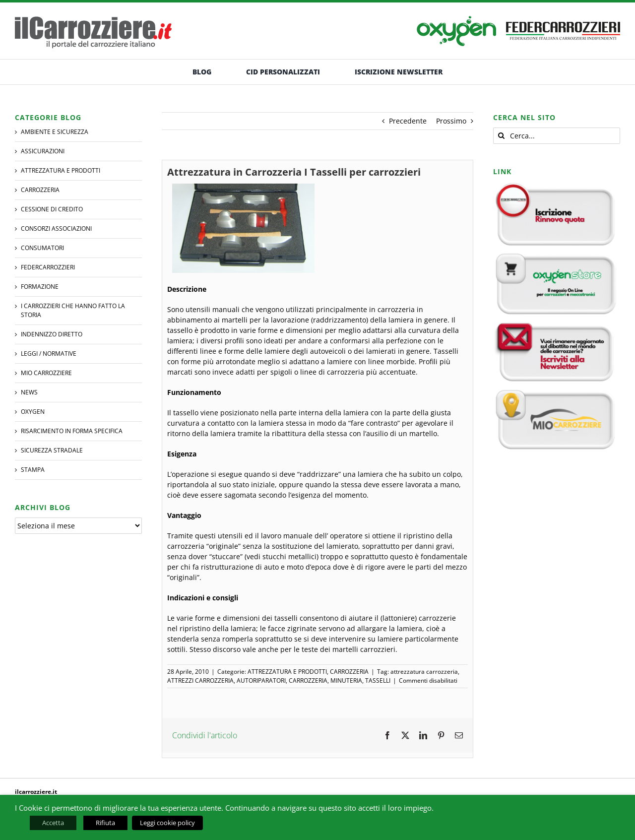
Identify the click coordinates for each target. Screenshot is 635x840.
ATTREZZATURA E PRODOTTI (287, 672)
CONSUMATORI (42, 248)
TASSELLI (378, 680)
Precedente (408, 121)
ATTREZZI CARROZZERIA (200, 680)
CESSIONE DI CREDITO (52, 209)
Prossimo (451, 121)
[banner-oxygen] (456, 19)
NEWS (29, 392)
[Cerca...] (557, 136)
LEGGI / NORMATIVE (49, 354)
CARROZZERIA (349, 672)
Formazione (40, 287)
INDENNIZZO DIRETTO (52, 334)
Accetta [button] (53, 823)
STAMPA (33, 470)
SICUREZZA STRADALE (52, 450)
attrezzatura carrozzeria (424, 672)
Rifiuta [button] (105, 823)
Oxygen (33, 412)
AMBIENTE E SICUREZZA (55, 132)
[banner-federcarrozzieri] (563, 19)
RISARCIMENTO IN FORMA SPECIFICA (72, 431)
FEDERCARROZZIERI (48, 267)
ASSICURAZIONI (43, 151)
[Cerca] (501, 136)
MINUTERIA (346, 680)
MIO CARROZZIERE (46, 373)
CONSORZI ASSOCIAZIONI (56, 228)
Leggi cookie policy (167, 823)
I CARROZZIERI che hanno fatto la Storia (73, 310)
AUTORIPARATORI (261, 680)
